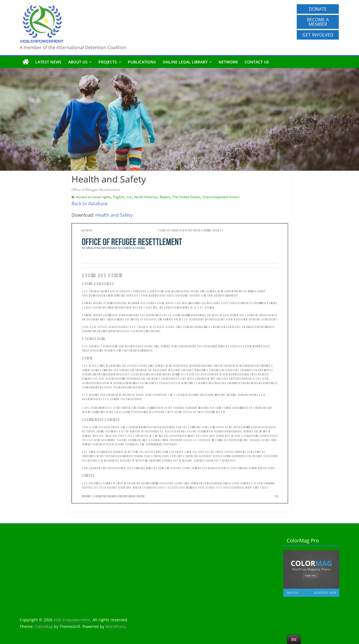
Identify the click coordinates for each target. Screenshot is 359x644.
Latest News (48, 62)
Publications (142, 62)
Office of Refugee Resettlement (96, 190)
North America (146, 197)
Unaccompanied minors (221, 197)
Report (165, 197)
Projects (108, 62)
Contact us (257, 62)
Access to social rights (94, 197)
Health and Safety (114, 215)
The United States (186, 197)
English (119, 197)
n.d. (129, 197)
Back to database (90, 204)
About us (78, 62)
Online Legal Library (185, 62)
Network (228, 62)
